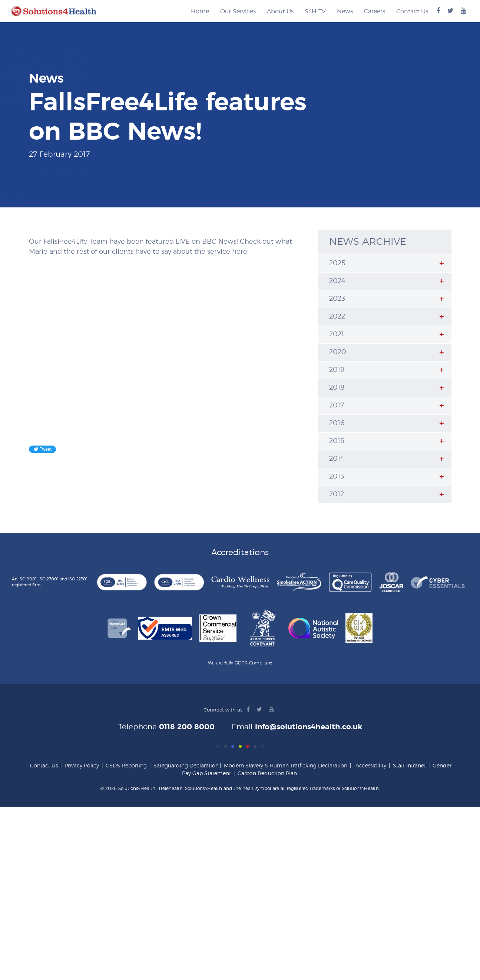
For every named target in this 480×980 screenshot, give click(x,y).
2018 (337, 388)
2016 (337, 423)
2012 (337, 494)
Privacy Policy (82, 766)
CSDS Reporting (126, 766)
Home (200, 11)
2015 (337, 441)
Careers (375, 11)
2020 (338, 352)
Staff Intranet (409, 766)
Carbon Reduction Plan (267, 774)
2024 (337, 281)
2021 (337, 334)
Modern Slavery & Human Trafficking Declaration (286, 766)
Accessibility (371, 766)
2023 (337, 299)
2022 (337, 317)
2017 (337, 406)
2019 (337, 370)
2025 (337, 263)
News (345, 11)
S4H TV (315, 11)
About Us (280, 11)
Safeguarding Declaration (186, 766)
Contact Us (412, 11)
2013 (337, 477)
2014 (337, 459)
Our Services (238, 11)
